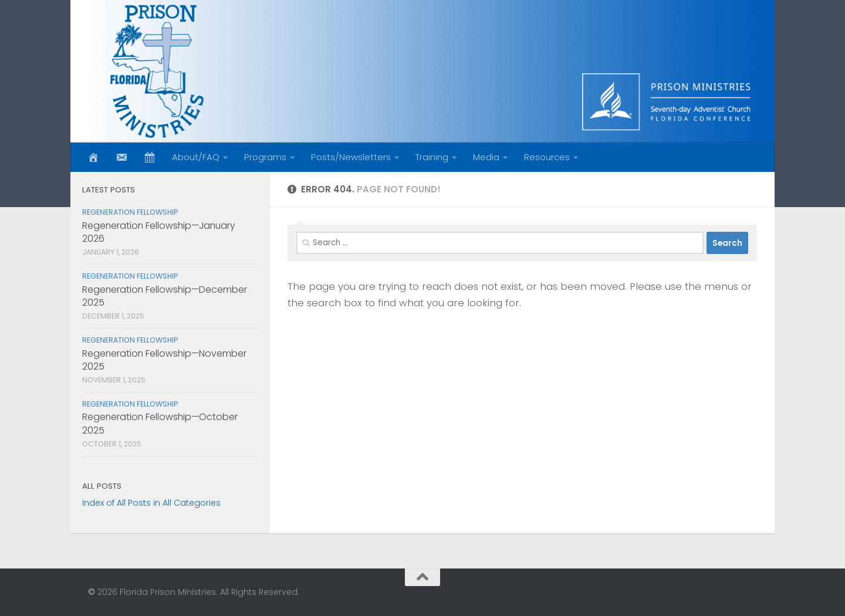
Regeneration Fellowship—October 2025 (160, 423)
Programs (265, 157)
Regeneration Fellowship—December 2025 (165, 296)
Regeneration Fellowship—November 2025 (164, 360)
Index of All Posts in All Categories (151, 503)
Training (432, 157)
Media (486, 157)
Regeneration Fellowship (130, 212)
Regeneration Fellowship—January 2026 (159, 232)
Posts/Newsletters (351, 157)
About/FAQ (196, 157)
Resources (547, 157)
